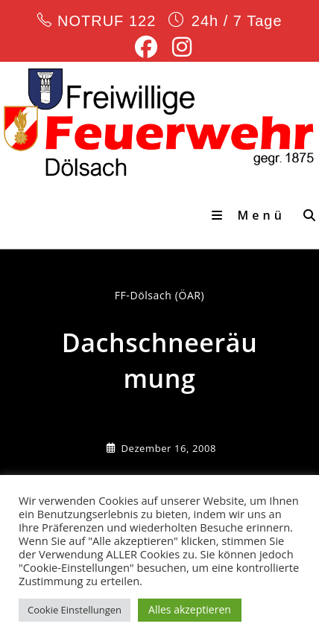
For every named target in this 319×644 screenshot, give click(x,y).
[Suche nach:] (306, 215)
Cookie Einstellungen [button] (75, 610)
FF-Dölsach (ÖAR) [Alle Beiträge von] (160, 295)
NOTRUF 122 (106, 21)
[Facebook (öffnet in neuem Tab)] (146, 47)
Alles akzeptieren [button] (190, 609)
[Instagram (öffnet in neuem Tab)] (178, 47)
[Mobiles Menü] (252, 215)
